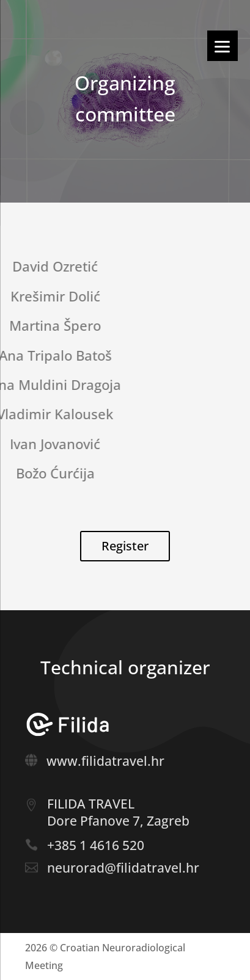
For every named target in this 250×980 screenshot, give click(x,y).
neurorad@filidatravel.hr (123, 868)
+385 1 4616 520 (96, 845)
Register (125, 546)
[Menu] (222, 46)
